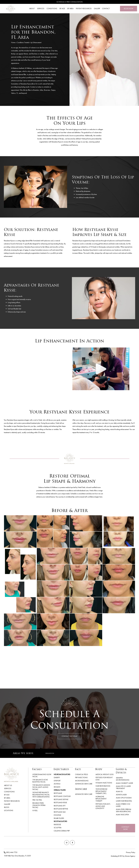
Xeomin (57, 788)
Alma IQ (119, 791)
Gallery (7, 805)
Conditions (9, 792)
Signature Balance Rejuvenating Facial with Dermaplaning (41, 793)
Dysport (57, 781)
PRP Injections (81, 778)
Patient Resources (12, 802)
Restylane (58, 794)
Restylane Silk (59, 814)
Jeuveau (57, 784)
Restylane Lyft (59, 807)
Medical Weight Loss (104, 774)
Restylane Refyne (61, 810)
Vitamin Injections (104, 783)
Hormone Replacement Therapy (104, 797)
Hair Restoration (103, 786)
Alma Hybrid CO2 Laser (125, 804)
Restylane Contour (62, 797)
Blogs (6, 808)
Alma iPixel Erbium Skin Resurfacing (125, 808)
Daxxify (57, 778)
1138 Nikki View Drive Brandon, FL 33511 (17, 859)
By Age (7, 795)
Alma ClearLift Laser (124, 783)
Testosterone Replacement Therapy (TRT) (104, 791)
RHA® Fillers (59, 820)
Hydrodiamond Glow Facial (42, 775)
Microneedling (82, 781)
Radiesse (57, 827)
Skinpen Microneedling (122, 779)
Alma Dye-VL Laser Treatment (123, 787)
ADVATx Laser (121, 794)
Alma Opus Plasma (124, 798)
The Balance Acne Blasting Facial (40, 780)
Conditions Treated (23, 42)
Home (13, 42)
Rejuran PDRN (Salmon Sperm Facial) (42, 802)
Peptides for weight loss (104, 779)
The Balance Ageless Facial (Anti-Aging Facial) (41, 786)
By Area (7, 799)
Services (7, 789)
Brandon (50, 753)
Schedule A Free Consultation (70, 2)
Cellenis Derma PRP (62, 833)
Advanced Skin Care (83, 784)
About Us (8, 785)
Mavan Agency (130, 859)
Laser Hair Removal (124, 801)
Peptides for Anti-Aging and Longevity (104, 802)
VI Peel (35, 806)
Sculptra (57, 830)
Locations (8, 812)
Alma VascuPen (122, 812)
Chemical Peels (81, 774)
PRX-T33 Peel (37, 798)
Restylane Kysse (60, 804)
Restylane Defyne (61, 801)
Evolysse (57, 817)
